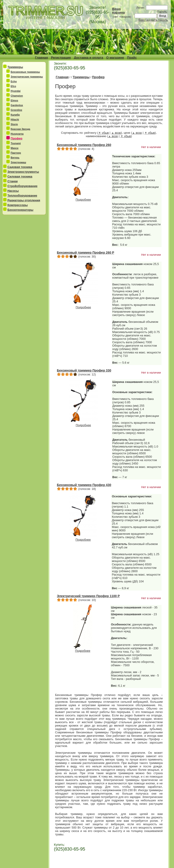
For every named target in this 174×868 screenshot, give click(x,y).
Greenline (16, 110)
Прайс (132, 58)
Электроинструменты (23, 172)
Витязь (15, 158)
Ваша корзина (118, 11)
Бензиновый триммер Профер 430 (84, 485)
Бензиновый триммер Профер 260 (84, 145)
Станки (13, 181)
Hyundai (16, 91)
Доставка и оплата (88, 58)
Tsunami (16, 143)
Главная (41, 58)
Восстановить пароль (153, 20)
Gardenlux (17, 105)
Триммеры (15, 67)
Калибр (15, 115)
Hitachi (15, 119)
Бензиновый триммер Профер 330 (84, 370)
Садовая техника (20, 167)
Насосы (13, 191)
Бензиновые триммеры (25, 72)
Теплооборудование (22, 196)
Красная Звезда (20, 129)
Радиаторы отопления (24, 200)
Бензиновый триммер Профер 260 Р (86, 253)
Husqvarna (17, 134)
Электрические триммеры (27, 77)
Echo (14, 81)
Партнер (16, 153)
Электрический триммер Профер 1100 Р (88, 596)
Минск (14, 148)
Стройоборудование (23, 186)
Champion (17, 96)
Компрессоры (18, 205)
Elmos (14, 100)
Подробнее (83, 198)
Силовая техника (20, 176)
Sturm (14, 124)
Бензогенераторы (21, 210)
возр (116, 133)
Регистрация (61, 58)
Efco (13, 86)
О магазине (115, 58)
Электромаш (18, 162)
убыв (103, 133)
